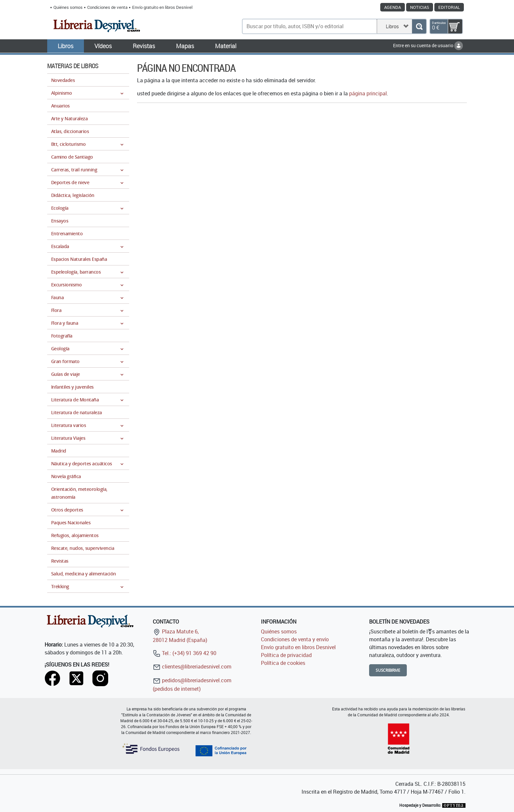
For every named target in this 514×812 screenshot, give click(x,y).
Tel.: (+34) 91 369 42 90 (185, 653)
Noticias (420, 7)
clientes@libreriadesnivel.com (192, 667)
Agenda (393, 7)
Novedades (63, 80)
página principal (368, 93)
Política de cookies (283, 663)
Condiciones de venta (107, 7)
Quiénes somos (68, 7)
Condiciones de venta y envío (295, 639)
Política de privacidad (286, 655)
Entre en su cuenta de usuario (428, 45)
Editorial (449, 7)
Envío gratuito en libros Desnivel (162, 7)
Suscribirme (388, 670)
